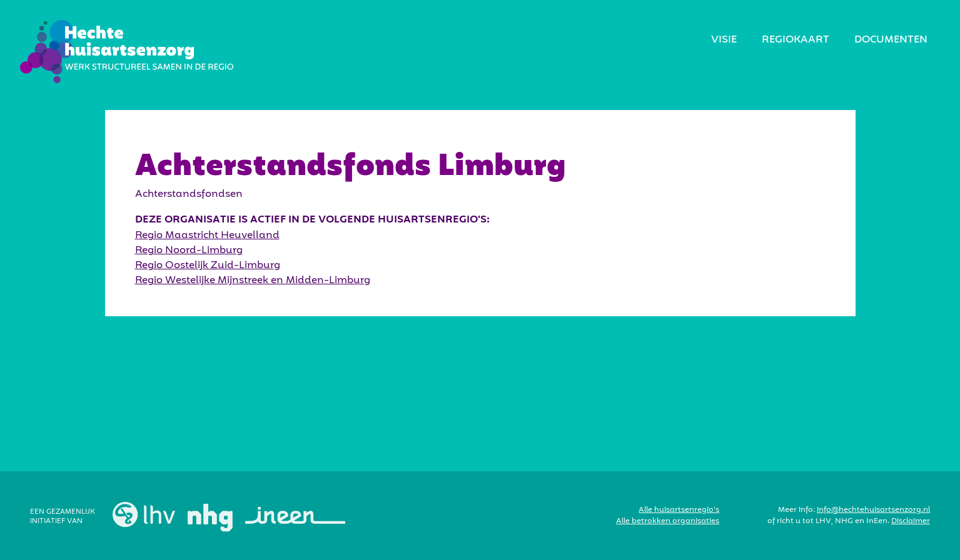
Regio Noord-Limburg (189, 251)
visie (724, 40)
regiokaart (796, 40)
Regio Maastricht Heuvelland (207, 236)
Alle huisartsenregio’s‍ (679, 510)
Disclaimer (911, 521)
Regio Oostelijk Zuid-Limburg (208, 266)
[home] (127, 52)
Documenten (891, 40)
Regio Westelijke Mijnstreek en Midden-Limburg (253, 281)
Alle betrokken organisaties (668, 521)
